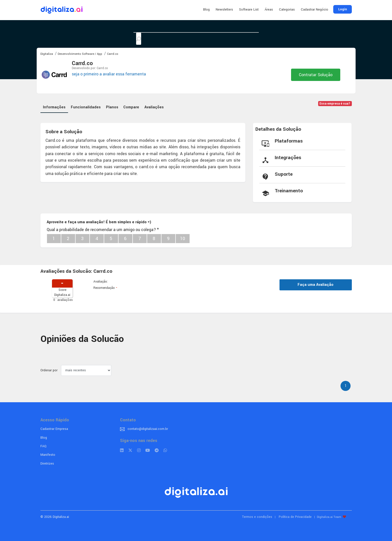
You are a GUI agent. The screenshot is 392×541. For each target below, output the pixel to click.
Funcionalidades (86, 106)
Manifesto (48, 454)
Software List (249, 10)
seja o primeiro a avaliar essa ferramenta (109, 74)
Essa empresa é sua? (335, 104)
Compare (133, 106)
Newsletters (224, 10)
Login (343, 9)
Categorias (287, 10)
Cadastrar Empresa (54, 428)
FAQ (43, 445)
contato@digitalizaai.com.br (148, 428)
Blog (206, 10)
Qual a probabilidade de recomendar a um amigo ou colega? (103, 228)
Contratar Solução (316, 75)
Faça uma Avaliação (316, 283)
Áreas (269, 10)
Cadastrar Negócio (315, 10)
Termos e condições (257, 516)
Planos (113, 106)
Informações (54, 106)
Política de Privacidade (295, 516)
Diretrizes (47, 462)
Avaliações (156, 106)
